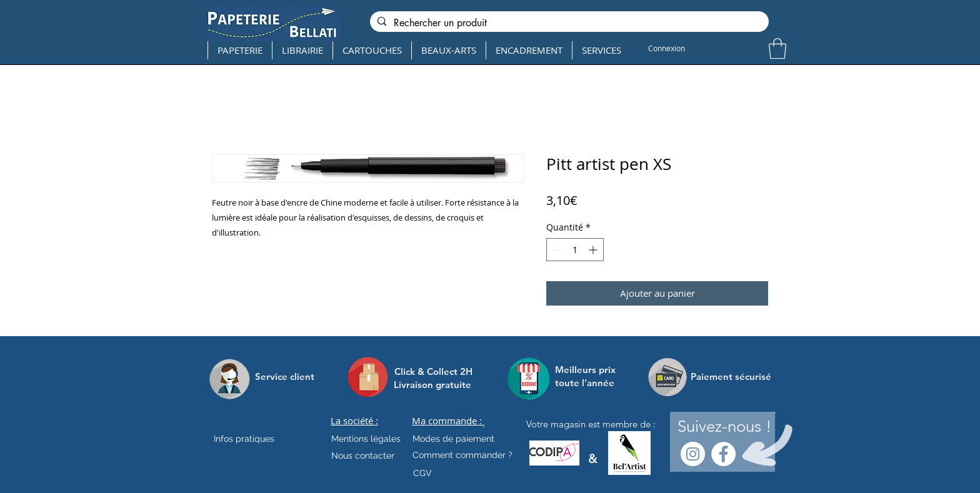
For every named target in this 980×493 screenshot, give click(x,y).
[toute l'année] (590, 383)
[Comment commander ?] (462, 456)
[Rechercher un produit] (568, 23)
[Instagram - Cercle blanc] (693, 454)
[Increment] (594, 250)
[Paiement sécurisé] (731, 377)
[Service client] (285, 377)
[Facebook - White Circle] (723, 454)
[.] (483, 424)
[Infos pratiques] (255, 439)
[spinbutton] (575, 250)
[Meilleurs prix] (587, 370)
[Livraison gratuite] (432, 385)
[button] (777, 48)
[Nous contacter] (363, 456)
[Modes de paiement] (453, 439)
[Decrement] (556, 250)
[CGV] (422, 474)
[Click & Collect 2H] (433, 371)
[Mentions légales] (366, 439)
